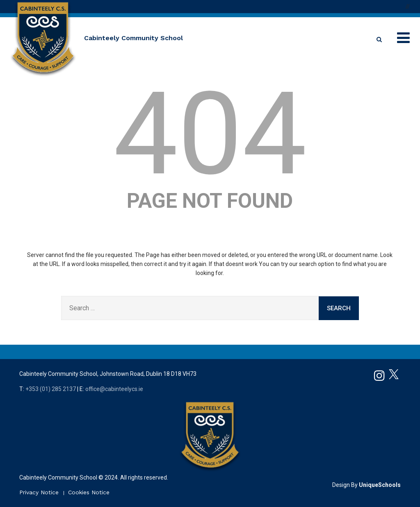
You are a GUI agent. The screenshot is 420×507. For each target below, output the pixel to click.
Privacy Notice (39, 492)
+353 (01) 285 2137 (51, 389)
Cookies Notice (89, 492)
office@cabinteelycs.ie (114, 389)
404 (210, 134)
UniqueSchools (380, 485)
